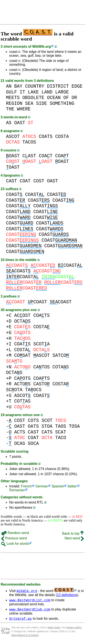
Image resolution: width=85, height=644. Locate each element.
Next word (74, 538)
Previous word (14, 538)
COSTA (62, 137)
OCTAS (22, 321)
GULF (11, 92)
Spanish (58, 486)
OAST (20, 123)
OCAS (20, 443)
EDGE (77, 86)
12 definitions (67, 595)
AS (9, 123)
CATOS (42, 367)
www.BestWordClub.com (30, 610)
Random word (15, 533)
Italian (72, 486)
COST (39, 181)
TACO (61, 438)
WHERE (24, 109)
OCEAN (54, 98)
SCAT (61, 432)
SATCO (61, 355)
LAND (47, 92)
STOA (47, 426)
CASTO (42, 384)
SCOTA (42, 344)
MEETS (13, 98)
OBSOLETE (33, 98)
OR (74, 98)
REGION (14, 103)
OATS (33, 426)
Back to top (73, 533)
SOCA (33, 443)
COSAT (22, 355)
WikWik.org (42, 47)
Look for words (15, 544)
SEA (29, 103)
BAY (18, 86)
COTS (33, 420)
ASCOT (13, 137)
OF (66, 98)
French (26, 486)
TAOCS (33, 390)
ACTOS (22, 384)
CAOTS (22, 378)
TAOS (61, 426)
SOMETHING (62, 103)
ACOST (22, 315)
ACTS (20, 432)
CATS (47, 432)
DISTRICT (58, 86)
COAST (14, 195)
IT (22, 92)
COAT (46, 156)
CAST (29, 156)
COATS (46, 137)
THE (10, 109)
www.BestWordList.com (30, 601)
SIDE (41, 103)
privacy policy (74, 629)
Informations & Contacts (25, 637)
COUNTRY (35, 86)
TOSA (74, 426)
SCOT (47, 420)
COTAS (61, 367)
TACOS (29, 142)
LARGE (62, 92)
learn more (54, 629)
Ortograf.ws (21, 620)
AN (9, 86)
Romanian (17, 490)
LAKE (33, 92)
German (42, 486)
